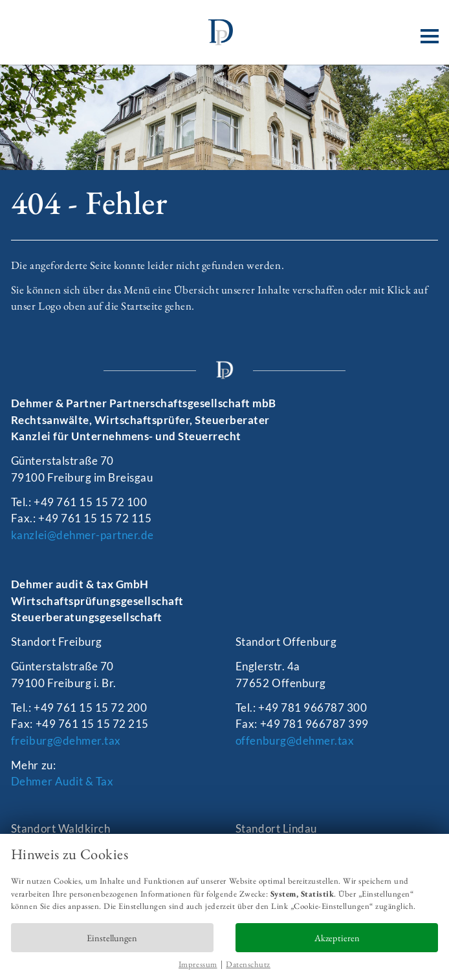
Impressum (198, 964)
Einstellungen (112, 938)
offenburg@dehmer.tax (295, 740)
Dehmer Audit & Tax (62, 781)
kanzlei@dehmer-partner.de (82, 535)
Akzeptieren (337, 938)
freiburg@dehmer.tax (66, 740)
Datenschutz (248, 964)
